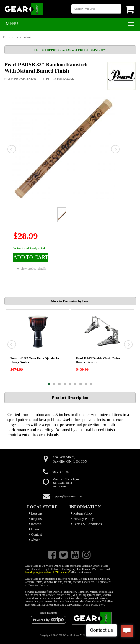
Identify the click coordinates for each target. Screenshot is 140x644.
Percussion (23, 37)
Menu (12, 24)
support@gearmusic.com (69, 496)
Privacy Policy (82, 519)
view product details (31, 268)
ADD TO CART (31, 257)
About (34, 540)
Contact (35, 535)
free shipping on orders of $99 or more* (48, 572)
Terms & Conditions (86, 524)
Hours (34, 529)
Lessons (35, 513)
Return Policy (82, 513)
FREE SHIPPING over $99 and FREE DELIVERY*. (70, 50)
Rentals (35, 524)
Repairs (35, 519)
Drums (8, 37)
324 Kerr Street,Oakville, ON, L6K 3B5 (70, 459)
